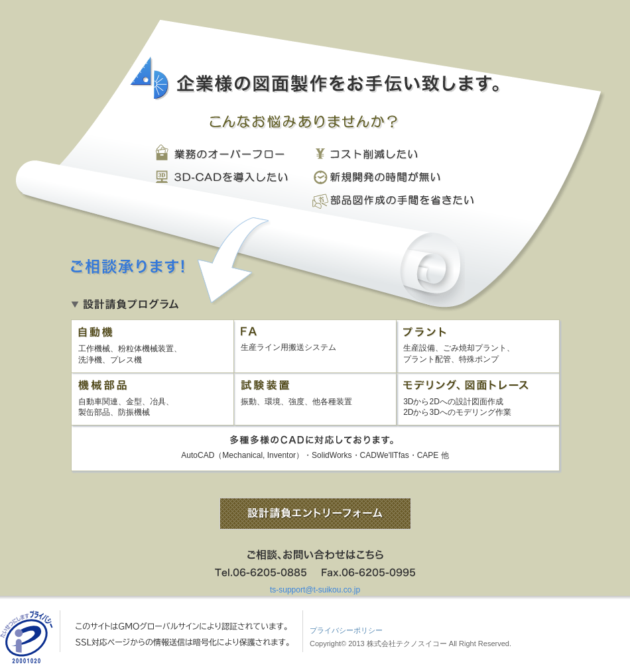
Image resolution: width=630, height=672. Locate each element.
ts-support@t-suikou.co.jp (315, 590)
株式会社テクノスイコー (407, 644)
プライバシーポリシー (346, 630)
